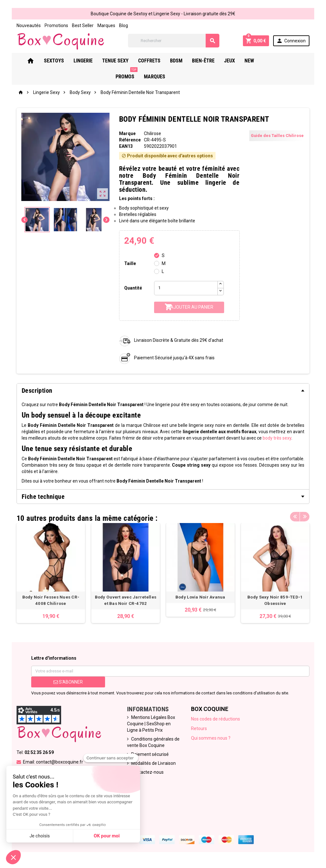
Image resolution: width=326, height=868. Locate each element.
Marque (127, 133)
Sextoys (63, 61)
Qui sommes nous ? (211, 738)
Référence (130, 140)
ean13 (126, 146)
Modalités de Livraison (153, 763)
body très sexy (277, 438)
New (258, 61)
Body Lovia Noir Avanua (200, 597)
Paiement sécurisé (150, 754)
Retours (199, 728)
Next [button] (305, 517)
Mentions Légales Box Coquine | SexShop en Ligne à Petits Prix (151, 724)
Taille (130, 263)
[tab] (163, 391)
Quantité (133, 288)
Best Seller (83, 25)
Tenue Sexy (124, 61)
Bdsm (185, 61)
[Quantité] (186, 288)
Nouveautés (29, 25)
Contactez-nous (147, 772)
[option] (51, 573)
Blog (124, 25)
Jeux (238, 61)
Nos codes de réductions (216, 719)
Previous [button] (295, 517)
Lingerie (92, 61)
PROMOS (283, 58)
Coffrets (158, 61)
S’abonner (68, 682)
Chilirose (152, 133)
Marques (106, 25)
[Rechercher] (174, 41)
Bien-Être (212, 61)
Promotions (56, 25)
